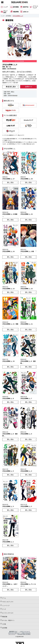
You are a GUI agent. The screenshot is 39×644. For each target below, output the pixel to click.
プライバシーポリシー (14, 633)
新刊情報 (9, 16)
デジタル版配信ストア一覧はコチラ (14, 135)
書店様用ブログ (13, 632)
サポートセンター (26, 633)
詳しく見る (10, 183)
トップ (3, 16)
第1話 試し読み (11, 87)
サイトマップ (12, 634)
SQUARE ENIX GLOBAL (24, 634)
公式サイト (29, 87)
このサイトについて (25, 632)
